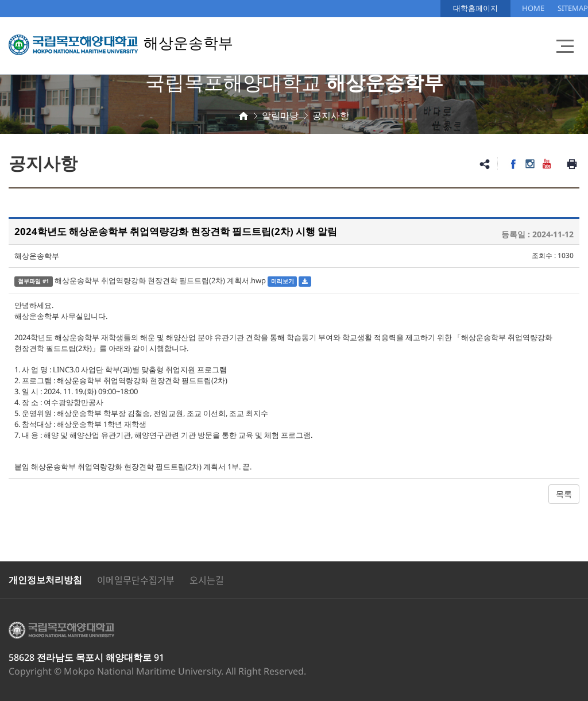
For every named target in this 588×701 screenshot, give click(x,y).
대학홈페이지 (475, 8)
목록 (564, 494)
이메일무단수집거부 (136, 580)
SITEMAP (573, 8)
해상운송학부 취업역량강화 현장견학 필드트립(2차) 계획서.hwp (160, 280)
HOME (533, 8)
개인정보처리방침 (45, 580)
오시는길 (207, 580)
